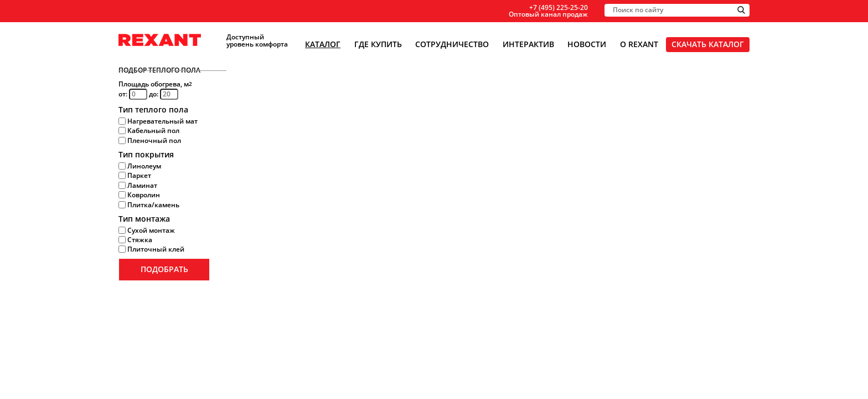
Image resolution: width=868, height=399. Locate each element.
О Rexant (639, 44)
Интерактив (528, 44)
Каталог (323, 44)
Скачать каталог (708, 44)
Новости (587, 44)
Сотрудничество (452, 44)
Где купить (378, 44)
